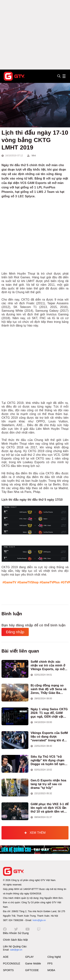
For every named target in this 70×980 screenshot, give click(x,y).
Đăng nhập (15, 632)
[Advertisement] (35, 35)
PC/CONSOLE (12, 963)
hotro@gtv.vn (39, 920)
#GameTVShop (28, 582)
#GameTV (9, 582)
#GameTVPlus (50, 582)
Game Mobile (33, 963)
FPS (50, 963)
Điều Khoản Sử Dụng (16, 933)
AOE (6, 957)
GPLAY (29, 957)
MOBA (51, 970)
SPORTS (8, 970)
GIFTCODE (32, 970)
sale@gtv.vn (16, 950)
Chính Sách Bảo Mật (15, 940)
